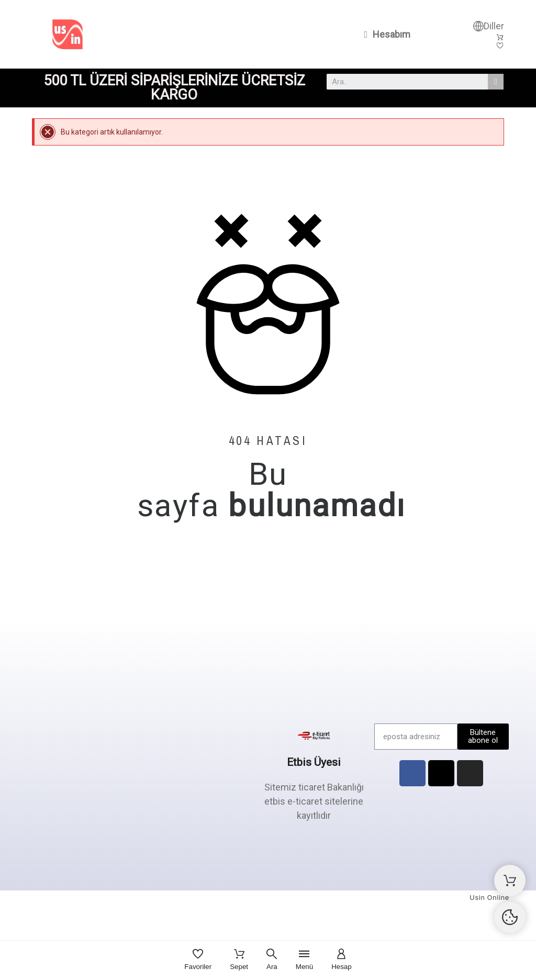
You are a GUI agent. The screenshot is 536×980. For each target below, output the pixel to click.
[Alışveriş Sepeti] (510, 881)
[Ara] (272, 960)
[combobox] (403, 82)
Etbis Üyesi (314, 762)
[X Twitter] (441, 773)
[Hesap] (342, 960)
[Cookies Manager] (510, 917)
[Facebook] (412, 773)
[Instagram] (470, 773)
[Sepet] (239, 960)
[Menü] (304, 960)
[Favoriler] (198, 960)
